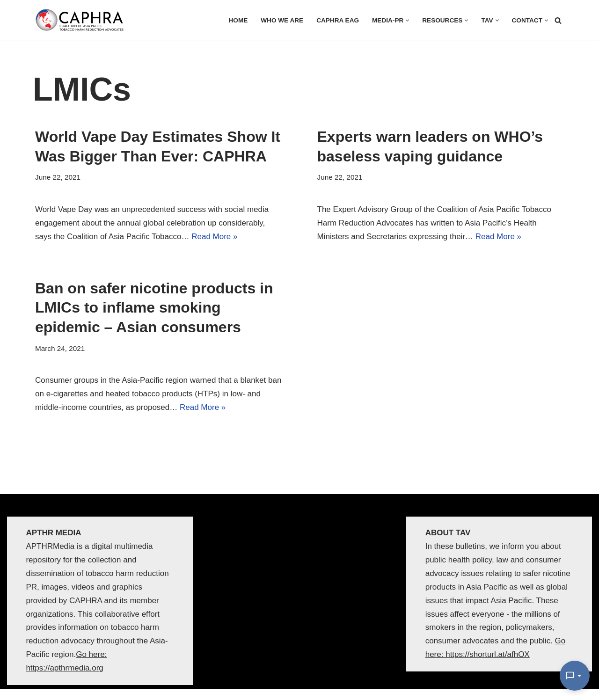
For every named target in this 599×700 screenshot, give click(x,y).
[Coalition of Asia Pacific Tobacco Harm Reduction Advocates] (82, 20)
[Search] (558, 20)
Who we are (282, 20)
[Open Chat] (575, 676)
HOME (238, 20)
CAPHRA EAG (338, 20)
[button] (407, 20)
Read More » (214, 237)
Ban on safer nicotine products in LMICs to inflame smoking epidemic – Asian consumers (154, 308)
